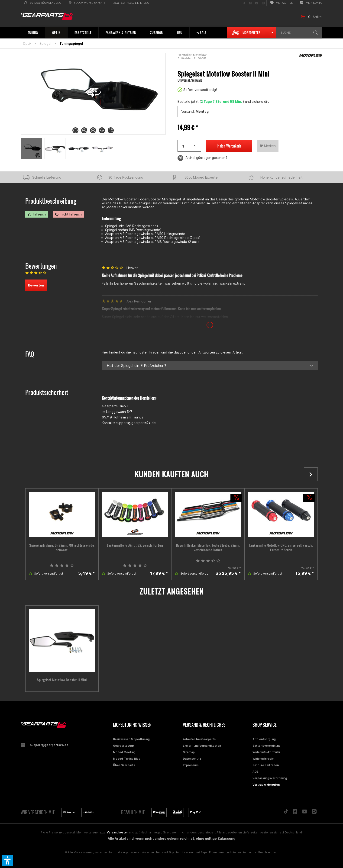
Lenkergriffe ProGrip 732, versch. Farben (135, 545)
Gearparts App (123, 746)
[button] (8, 860)
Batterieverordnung (267, 746)
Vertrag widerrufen (266, 785)
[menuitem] (43, 3)
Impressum (191, 765)
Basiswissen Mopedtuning (131, 739)
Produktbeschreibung (51, 201)
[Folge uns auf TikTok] (244, 3)
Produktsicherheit (47, 392)
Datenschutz (192, 759)
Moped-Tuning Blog (127, 759)
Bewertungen (41, 266)
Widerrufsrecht (264, 759)
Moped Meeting (124, 752)
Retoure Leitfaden (266, 765)
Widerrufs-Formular (266, 752)
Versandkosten (118, 832)
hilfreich (37, 214)
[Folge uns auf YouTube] (257, 3)
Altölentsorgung (264, 739)
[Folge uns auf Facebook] (250, 3)
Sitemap (189, 752)
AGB (256, 772)
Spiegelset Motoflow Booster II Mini (62, 680)
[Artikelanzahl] (189, 146)
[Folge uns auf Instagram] (263, 3)
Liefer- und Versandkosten (202, 746)
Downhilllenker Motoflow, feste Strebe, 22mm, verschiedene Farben (208, 548)
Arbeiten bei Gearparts (199, 739)
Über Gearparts (124, 765)
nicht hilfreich (68, 214)
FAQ (30, 354)
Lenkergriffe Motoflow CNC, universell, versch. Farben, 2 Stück (281, 548)
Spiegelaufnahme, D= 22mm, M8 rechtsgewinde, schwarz (62, 548)
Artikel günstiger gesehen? (202, 158)
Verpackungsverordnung (270, 778)
